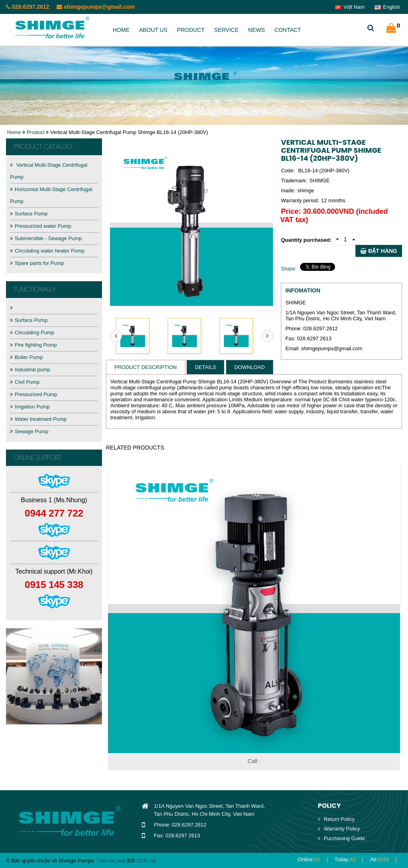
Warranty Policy (342, 829)
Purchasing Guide (344, 838)
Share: (288, 269)
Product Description (146, 367)
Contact (288, 30)
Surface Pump (29, 214)
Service (227, 30)
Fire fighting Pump (33, 345)
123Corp (146, 861)
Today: (345, 859)
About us (153, 30)
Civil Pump (25, 382)
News (257, 30)
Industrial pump (30, 370)
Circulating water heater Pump (47, 251)
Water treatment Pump (38, 419)
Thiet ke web (111, 861)
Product (191, 30)
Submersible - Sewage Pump (46, 238)
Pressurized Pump (33, 394)
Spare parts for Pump (37, 263)
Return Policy (339, 819)
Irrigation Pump (30, 407)
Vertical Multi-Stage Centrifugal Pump (49, 171)
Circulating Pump (32, 332)
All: (380, 859)
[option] (54, 676)
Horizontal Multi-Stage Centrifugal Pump (51, 195)
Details (205, 367)
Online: (309, 859)
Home (121, 30)
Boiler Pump (26, 357)
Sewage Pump (29, 431)
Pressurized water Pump (41, 226)
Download (250, 367)
